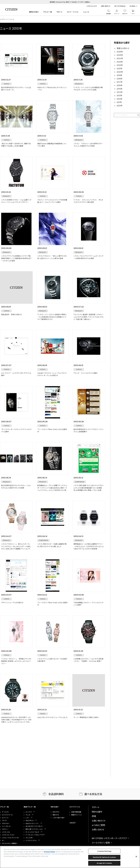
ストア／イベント (73, 12)
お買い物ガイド (106, 6)
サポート (59, 12)
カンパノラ (29, 812)
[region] (70, 857)
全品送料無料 (56, 794)
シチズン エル (6, 832)
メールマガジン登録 (101, 843)
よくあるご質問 (98, 825)
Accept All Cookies (104, 863)
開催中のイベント (77, 815)
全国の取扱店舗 (76, 812)
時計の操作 (97, 812)
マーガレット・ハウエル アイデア (35, 835)
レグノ (27, 818)
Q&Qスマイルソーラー (32, 823)
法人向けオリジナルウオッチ (34, 826)
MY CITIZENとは (120, 6)
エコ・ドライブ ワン (7, 815)
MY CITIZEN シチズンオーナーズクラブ (109, 838)
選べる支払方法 (93, 794)
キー (3, 841)
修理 (94, 816)
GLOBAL (132, 6)
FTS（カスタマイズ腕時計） (10, 843)
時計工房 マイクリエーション (34, 829)
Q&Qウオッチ (30, 821)
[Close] (136, 857)
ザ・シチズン (5, 812)
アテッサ (4, 821)
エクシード (5, 818)
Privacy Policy (50, 852)
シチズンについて (92, 6)
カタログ (72, 823)
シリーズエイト (6, 826)
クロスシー (5, 829)
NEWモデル (56, 812)
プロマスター (6, 823)
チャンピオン (29, 838)
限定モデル (56, 815)
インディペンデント (31, 841)
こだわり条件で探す (59, 818)
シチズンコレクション (8, 835)
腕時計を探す (34, 12)
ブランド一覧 (48, 12)
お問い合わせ (98, 830)
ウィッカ (28, 815)
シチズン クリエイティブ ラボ (10, 838)
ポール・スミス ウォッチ (32, 832)
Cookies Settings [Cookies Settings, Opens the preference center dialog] (104, 851)
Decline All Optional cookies (104, 857)
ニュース (86, 12)
